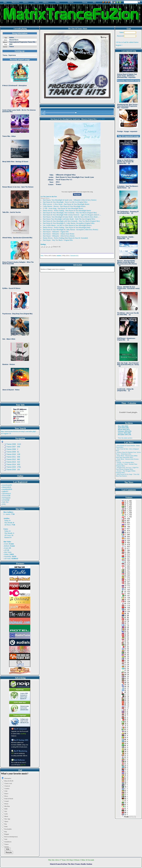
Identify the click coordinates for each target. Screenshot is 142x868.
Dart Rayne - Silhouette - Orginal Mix (56, 232)
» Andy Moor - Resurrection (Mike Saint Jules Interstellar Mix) (127, 456)
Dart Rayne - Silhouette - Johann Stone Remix (59, 234)
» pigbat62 (5, 491)
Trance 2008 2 (12, 449)
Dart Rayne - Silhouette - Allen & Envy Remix (59, 236)
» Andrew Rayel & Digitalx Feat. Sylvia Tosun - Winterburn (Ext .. (128, 453)
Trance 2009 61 (13, 452)
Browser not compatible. (20, 216)
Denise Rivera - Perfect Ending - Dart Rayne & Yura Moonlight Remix (67, 211)
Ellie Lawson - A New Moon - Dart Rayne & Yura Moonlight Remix (66, 204)
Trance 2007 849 (13, 447)
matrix (8, 514)
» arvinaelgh (5, 500)
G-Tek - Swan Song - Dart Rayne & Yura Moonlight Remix (63, 208)
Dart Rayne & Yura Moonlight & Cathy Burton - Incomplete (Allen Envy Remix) (71, 230)
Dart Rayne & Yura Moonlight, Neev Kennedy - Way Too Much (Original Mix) (70, 213)
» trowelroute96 (6, 485)
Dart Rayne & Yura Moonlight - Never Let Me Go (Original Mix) (65, 202)
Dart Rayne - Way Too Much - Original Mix (58, 240)
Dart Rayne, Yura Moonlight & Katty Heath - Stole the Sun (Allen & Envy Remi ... (71, 217)
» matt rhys (5, 502)
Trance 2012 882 (13, 459)
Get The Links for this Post (49, 197)
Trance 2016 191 (13, 470)
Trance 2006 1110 (14, 444)
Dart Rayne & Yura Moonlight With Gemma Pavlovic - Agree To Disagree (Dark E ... (72, 215)
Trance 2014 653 (13, 464)
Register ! (119, 45)
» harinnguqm (6, 498)
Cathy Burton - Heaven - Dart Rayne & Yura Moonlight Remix (64, 206)
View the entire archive (125, 438)
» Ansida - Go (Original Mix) (125, 462)
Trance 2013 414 (13, 462)
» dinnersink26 (6, 487)
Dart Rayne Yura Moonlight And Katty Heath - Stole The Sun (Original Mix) (69, 219)
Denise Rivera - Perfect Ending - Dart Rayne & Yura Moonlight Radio (67, 227)
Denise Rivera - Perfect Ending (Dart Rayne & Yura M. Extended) (65, 238)
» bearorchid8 (6, 496)
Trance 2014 (101, 119)
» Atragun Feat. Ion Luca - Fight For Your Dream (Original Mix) (127, 468)
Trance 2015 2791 (14, 467)
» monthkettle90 (6, 489)
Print (42, 256)
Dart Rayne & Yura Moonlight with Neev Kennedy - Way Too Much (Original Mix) (71, 221)
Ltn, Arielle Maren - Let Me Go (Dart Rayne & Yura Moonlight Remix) (67, 225)
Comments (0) (74, 256)
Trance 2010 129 (13, 454)
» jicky (3, 504)
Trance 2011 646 (13, 457)
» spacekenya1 (6, 494)
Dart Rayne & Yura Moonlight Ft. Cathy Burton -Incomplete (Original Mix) (69, 223)
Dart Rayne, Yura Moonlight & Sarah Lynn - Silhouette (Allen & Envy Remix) (70, 200)
